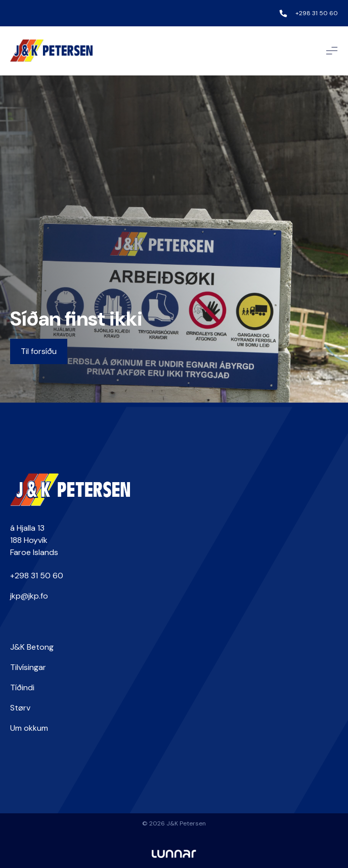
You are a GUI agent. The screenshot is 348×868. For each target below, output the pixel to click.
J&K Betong (32, 647)
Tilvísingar (28, 667)
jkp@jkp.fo (29, 596)
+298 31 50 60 (317, 13)
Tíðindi (22, 687)
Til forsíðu (39, 351)
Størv (20, 708)
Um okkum (29, 728)
